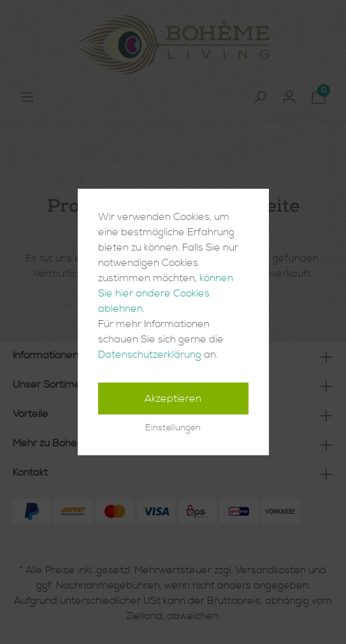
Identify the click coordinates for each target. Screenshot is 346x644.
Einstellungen (173, 428)
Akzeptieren (173, 399)
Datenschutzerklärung (150, 355)
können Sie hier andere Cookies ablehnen (166, 293)
